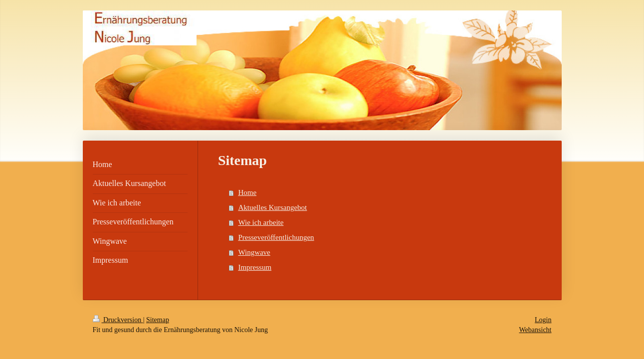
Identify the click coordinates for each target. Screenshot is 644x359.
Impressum (255, 267)
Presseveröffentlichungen (276, 237)
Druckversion (118, 320)
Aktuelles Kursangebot (272, 207)
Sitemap (158, 320)
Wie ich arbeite (261, 222)
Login (543, 320)
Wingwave (254, 252)
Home (247, 192)
